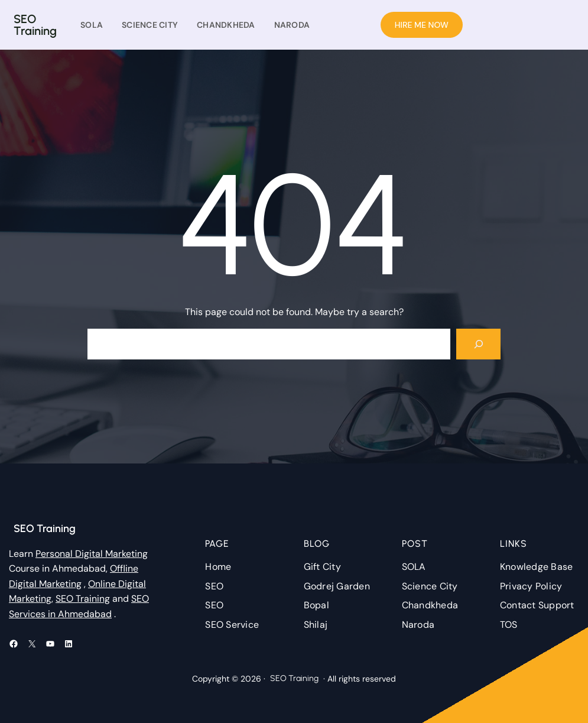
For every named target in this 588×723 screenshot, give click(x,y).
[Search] (479, 344)
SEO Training (35, 25)
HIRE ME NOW (422, 25)
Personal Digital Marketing (92, 554)
